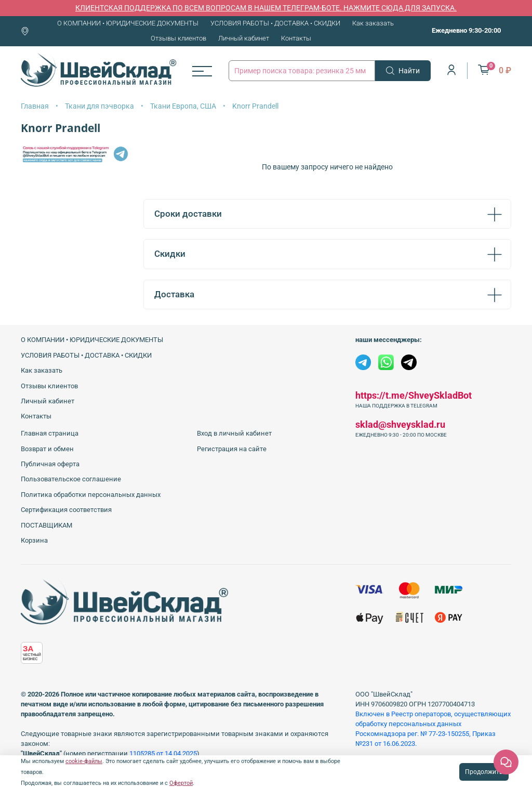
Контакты (296, 38)
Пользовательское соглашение (71, 479)
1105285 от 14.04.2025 (163, 753)
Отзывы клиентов (178, 38)
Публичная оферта (50, 464)
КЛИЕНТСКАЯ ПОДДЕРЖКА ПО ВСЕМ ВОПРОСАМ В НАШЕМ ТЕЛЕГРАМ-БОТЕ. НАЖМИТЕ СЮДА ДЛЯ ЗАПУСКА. (266, 8)
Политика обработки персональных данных (91, 495)
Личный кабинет (244, 38)
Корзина (34, 540)
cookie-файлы (84, 761)
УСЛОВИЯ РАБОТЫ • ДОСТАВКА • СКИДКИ (275, 23)
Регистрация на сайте (232, 449)
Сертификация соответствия (66, 510)
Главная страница (50, 433)
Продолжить (484, 772)
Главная (35, 106)
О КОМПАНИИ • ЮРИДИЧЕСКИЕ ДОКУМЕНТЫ (128, 23)
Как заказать (373, 23)
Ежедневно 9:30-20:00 (466, 30)
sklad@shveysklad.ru (400, 424)
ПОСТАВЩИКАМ (46, 525)
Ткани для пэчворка (99, 106)
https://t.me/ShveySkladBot (414, 395)
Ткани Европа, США (183, 106)
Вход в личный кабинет (234, 433)
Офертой (181, 783)
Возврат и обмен (47, 449)
